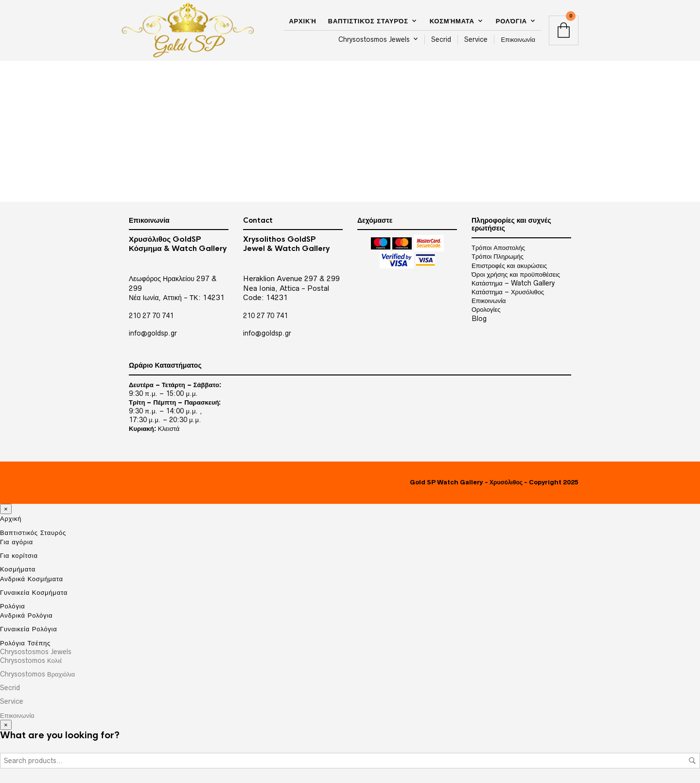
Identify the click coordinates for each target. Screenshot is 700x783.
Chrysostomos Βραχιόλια (37, 674)
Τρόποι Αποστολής (498, 248)
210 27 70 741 (151, 316)
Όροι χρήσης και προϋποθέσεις (516, 274)
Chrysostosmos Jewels (374, 39)
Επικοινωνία (518, 39)
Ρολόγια (511, 21)
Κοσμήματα (452, 21)
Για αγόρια (17, 542)
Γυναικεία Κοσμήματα (34, 592)
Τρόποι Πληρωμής (498, 256)
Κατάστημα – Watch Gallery (513, 283)
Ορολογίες (486, 309)
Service (476, 39)
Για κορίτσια (19, 555)
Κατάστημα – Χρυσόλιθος (508, 292)
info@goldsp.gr (153, 333)
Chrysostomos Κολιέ (31, 660)
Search (692, 761)
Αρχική (302, 21)
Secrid (441, 39)
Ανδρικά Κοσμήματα (32, 579)
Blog (479, 319)
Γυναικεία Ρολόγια (29, 629)
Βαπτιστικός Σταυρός (368, 21)
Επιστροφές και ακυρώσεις (509, 266)
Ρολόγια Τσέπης (25, 643)
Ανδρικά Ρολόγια (26, 615)
